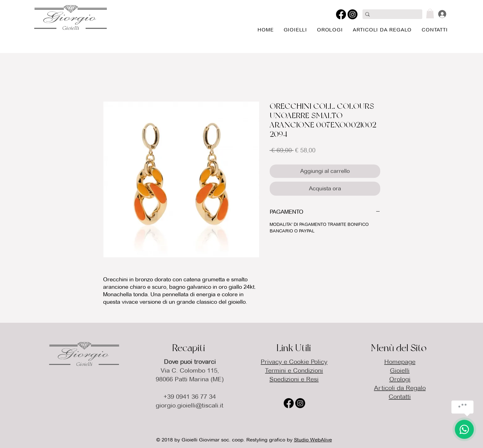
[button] (430, 14)
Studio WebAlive (313, 440)
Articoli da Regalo (400, 388)
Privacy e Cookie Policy (294, 362)
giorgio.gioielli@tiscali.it (189, 405)
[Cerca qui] (391, 15)
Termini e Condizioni (294, 370)
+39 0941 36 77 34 (190, 397)
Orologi (400, 379)
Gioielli (400, 370)
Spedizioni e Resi (294, 379)
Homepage (400, 362)
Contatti (400, 397)
